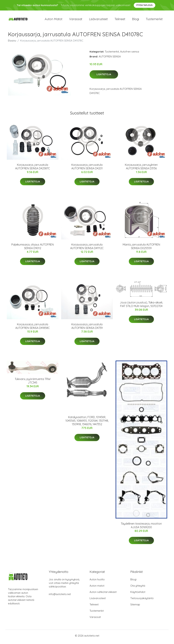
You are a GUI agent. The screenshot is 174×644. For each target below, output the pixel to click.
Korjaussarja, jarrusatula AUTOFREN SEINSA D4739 (87, 328)
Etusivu (12, 43)
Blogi (136, 20)
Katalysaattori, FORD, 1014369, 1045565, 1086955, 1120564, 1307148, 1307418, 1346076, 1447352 (87, 423)
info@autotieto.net (60, 597)
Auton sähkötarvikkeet (103, 594)
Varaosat (76, 20)
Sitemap (135, 607)
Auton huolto (97, 582)
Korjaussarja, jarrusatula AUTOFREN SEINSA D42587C (33, 169)
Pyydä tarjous (145, 5)
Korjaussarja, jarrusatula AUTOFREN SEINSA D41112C (87, 249)
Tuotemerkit (154, 20)
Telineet (120, 20)
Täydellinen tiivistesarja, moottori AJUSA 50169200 (141, 528)
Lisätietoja (104, 77)
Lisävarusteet (98, 20)
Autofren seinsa (130, 54)
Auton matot (54, 20)
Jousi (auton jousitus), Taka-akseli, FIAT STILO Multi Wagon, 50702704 (141, 307)
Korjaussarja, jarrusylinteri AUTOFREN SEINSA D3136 (141, 169)
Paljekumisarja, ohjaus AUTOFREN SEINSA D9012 (33, 249)
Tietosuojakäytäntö (142, 601)
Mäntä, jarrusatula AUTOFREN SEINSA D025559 (141, 249)
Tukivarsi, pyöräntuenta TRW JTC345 (33, 383)
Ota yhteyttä (138, 588)
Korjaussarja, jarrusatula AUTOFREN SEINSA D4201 (87, 169)
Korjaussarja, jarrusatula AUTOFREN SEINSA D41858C (33, 328)
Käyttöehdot (138, 594)
